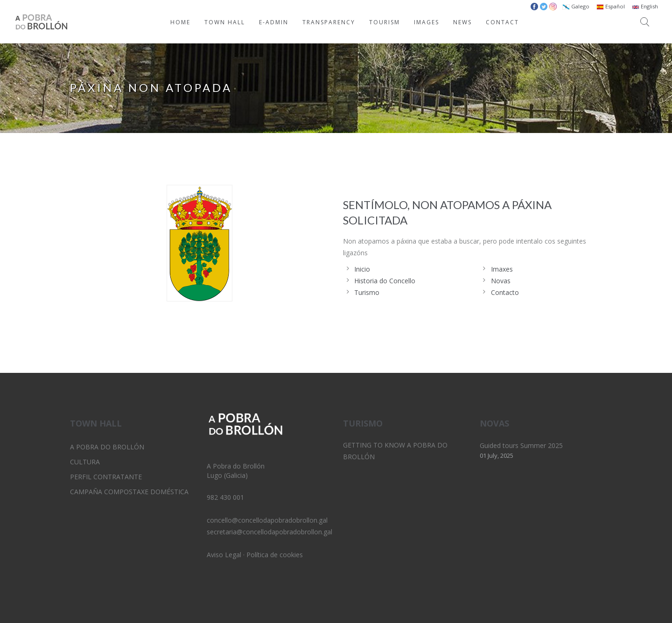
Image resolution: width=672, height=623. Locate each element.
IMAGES (427, 22)
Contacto (505, 292)
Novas (501, 281)
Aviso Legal (224, 555)
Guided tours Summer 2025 (521, 445)
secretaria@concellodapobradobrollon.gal (269, 532)
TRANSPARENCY (329, 22)
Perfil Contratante (106, 477)
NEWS (462, 22)
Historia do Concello (385, 281)
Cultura (85, 462)
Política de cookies (275, 555)
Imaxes (502, 269)
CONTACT (502, 22)
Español (611, 6)
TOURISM (385, 22)
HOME (180, 22)
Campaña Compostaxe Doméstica (129, 492)
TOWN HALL (225, 22)
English (645, 6)
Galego (576, 6)
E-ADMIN (274, 22)
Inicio (362, 269)
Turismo (367, 292)
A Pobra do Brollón (107, 447)
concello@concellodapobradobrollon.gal (267, 520)
